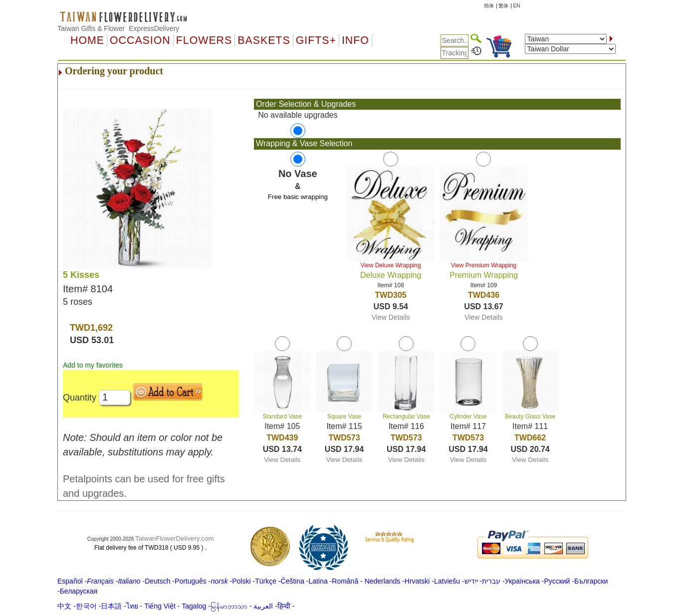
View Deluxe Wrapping (391, 265)
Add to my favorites (93, 365)
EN (517, 6)
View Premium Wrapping (484, 265)
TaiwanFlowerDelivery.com (175, 538)
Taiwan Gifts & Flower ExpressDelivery (118, 28)
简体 (489, 6)
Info (355, 40)
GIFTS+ (316, 40)
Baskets (264, 40)
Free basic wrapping (298, 197)
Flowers (204, 40)
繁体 (503, 6)
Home (87, 40)
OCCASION (140, 40)
